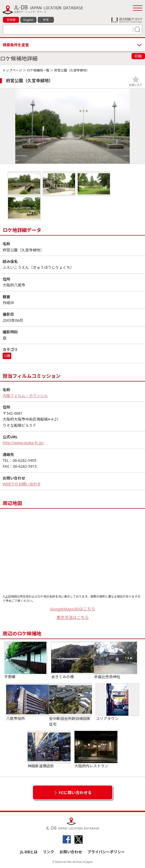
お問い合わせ (71, 852)
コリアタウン (117, 702)
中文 (46, 20)
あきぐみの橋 (73, 661)
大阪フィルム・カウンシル (25, 396)
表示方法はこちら (73, 617)
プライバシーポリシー (106, 852)
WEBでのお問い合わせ (22, 484)
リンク (49, 852)
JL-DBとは (29, 852)
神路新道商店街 (49, 750)
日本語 (11, 20)
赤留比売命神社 (116, 661)
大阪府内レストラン (96, 750)
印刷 (138, 56)
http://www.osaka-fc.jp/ (23, 443)
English (28, 20)
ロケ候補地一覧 (38, 70)
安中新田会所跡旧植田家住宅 (70, 705)
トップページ (12, 70)
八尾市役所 (28, 702)
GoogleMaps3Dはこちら (72, 609)
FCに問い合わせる (75, 792)
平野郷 (26, 661)
